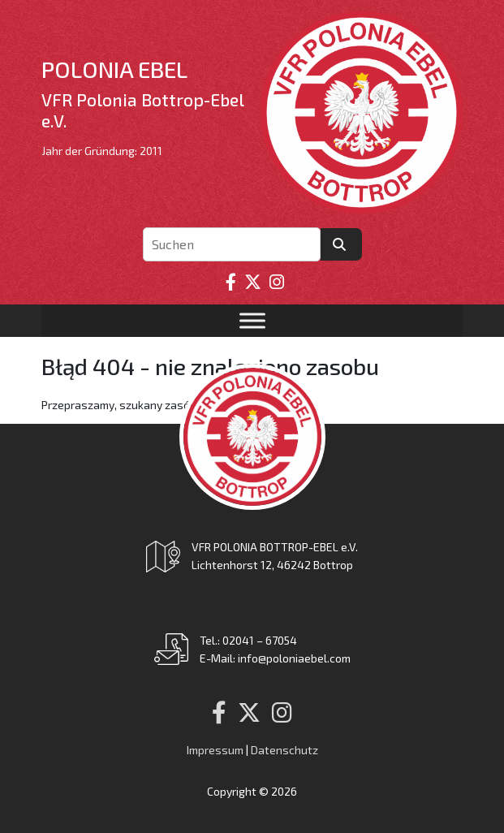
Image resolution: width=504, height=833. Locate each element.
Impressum (215, 750)
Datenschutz (284, 750)
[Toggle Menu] (252, 321)
